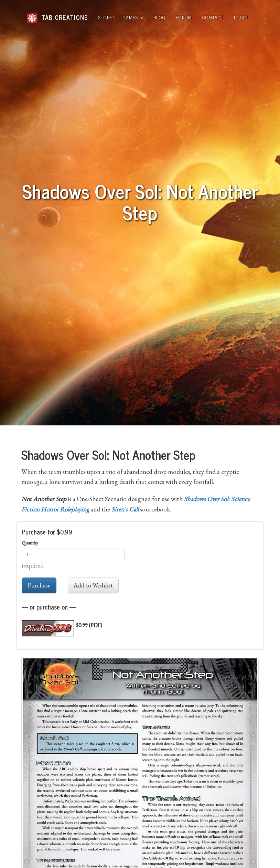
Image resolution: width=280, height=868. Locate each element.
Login (241, 17)
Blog (159, 17)
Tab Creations (57, 15)
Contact (213, 17)
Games (133, 17)
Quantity (30, 543)
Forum (184, 17)
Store (105, 17)
